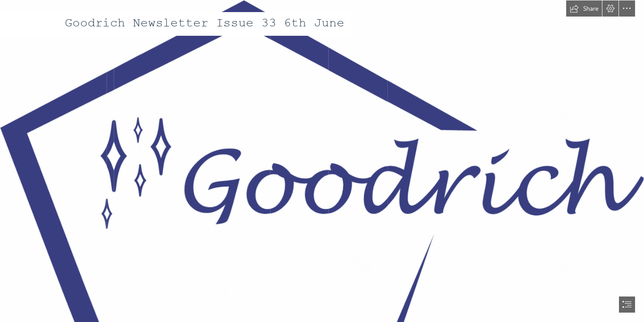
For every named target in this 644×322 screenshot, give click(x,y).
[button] (584, 8)
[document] (322, 161)
